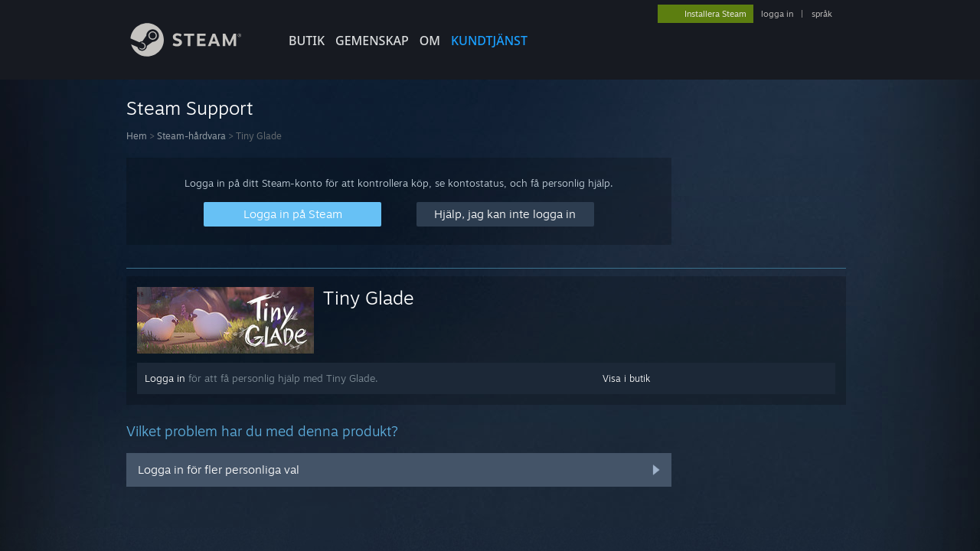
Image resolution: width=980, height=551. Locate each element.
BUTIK (307, 41)
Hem (137, 136)
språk (822, 14)
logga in (777, 14)
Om (430, 41)
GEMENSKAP (372, 41)
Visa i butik (626, 378)
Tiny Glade (369, 298)
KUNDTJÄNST (489, 41)
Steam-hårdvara (191, 136)
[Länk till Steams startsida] (198, 52)
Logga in (165, 378)
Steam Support (190, 108)
